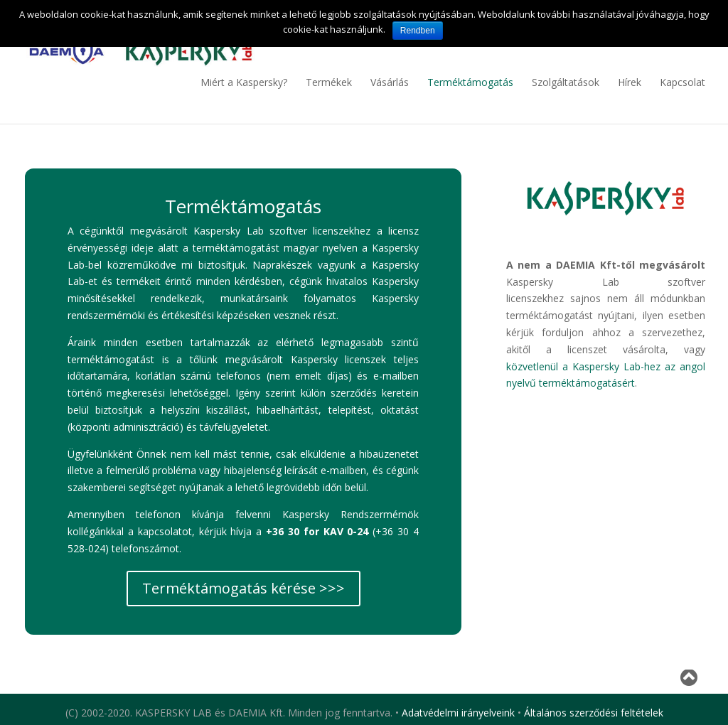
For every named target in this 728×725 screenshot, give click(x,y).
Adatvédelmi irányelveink (458, 713)
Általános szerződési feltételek (594, 713)
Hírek (630, 82)
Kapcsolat (682, 82)
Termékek (329, 82)
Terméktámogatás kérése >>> (243, 588)
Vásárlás (390, 82)
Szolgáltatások (566, 82)
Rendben (418, 31)
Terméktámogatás (470, 82)
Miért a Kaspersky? (244, 82)
